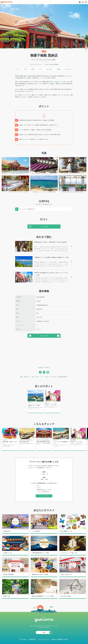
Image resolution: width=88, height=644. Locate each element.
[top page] (18, 377)
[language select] (80, 2)
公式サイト (39, 329)
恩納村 (17, 76)
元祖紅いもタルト (59, 82)
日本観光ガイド (25, 377)
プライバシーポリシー (44, 640)
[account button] (83, 2)
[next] (86, 439)
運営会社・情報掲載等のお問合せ (60, 640)
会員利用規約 (32, 640)
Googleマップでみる (43, 368)
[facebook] (40, 372)
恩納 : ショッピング (39, 377)
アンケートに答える (44, 496)
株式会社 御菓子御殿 (54, 64)
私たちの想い (23, 640)
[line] (48, 372)
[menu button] (86, 2)
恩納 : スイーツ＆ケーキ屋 (53, 377)
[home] (6, 2)
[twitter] (44, 372)
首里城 (52, 76)
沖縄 (31, 377)
